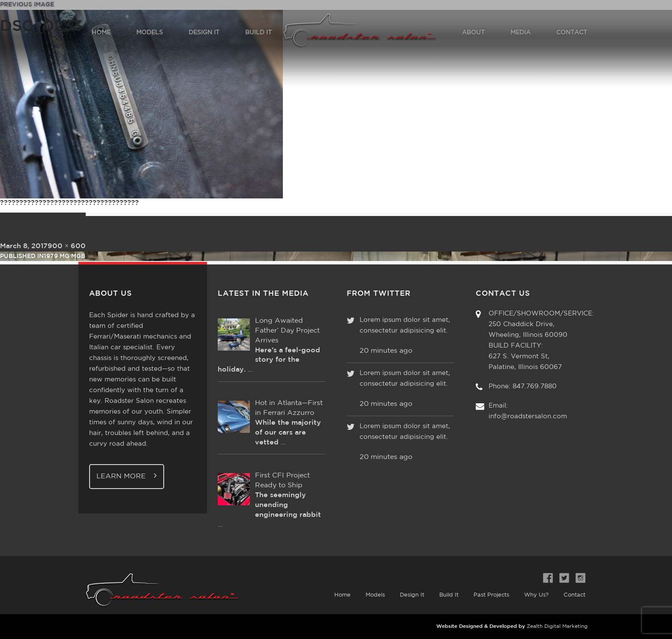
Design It (412, 595)
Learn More (127, 475)
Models (375, 595)
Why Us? (536, 595)
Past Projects (491, 595)
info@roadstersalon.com (528, 416)
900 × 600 (67, 246)
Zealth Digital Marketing (557, 626)
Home (342, 595)
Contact (574, 595)
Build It (449, 595)
